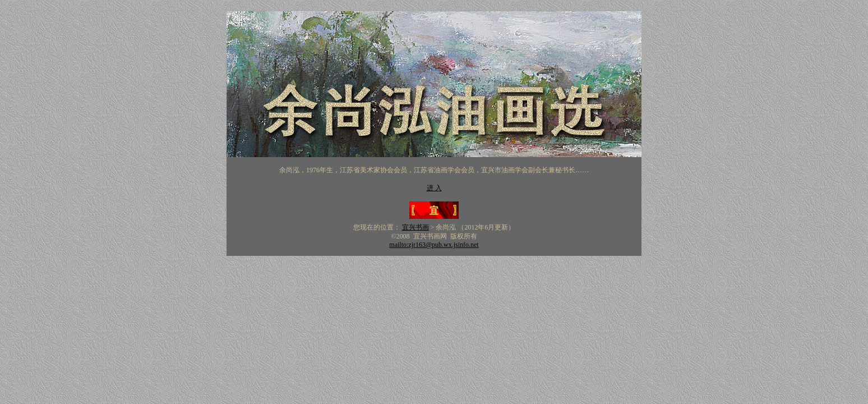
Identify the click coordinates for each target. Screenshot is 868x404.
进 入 (434, 188)
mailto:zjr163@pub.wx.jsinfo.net (434, 245)
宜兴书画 (415, 227)
